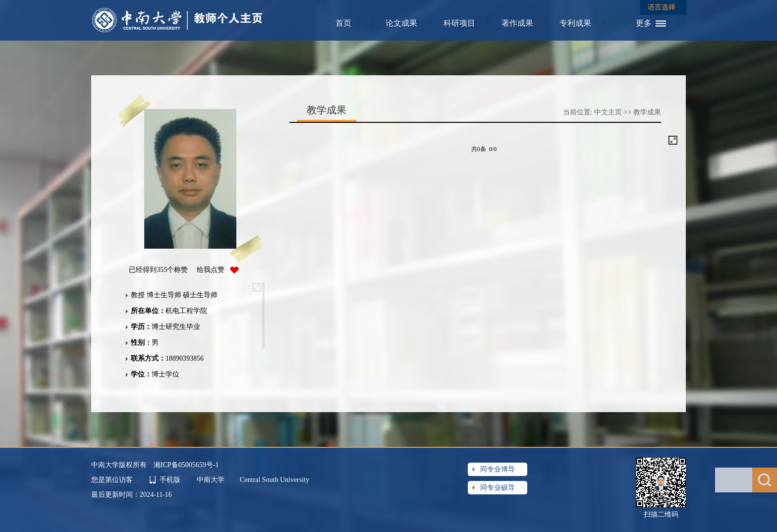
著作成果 (517, 23)
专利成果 (575, 23)
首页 (343, 23)
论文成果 (401, 23)
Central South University (275, 480)
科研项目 (459, 23)
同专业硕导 (498, 488)
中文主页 (608, 112)
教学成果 (647, 112)
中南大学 (212, 480)
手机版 (170, 480)
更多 (644, 23)
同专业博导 (498, 469)
